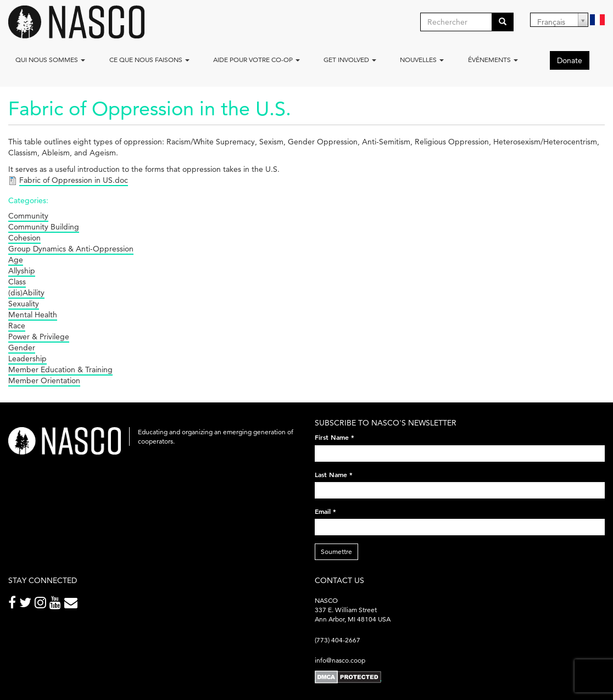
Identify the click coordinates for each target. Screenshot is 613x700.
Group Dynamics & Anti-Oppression (71, 249)
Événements (493, 60)
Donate (570, 60)
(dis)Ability (26, 293)
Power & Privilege (39, 337)
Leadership (27, 359)
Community (28, 216)
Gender (22, 348)
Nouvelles (422, 60)
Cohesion (24, 238)
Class (17, 282)
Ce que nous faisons (149, 60)
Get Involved (350, 60)
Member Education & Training (60, 369)
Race (17, 326)
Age (16, 260)
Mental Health (33, 315)
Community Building (44, 227)
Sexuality (24, 304)
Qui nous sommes (50, 60)
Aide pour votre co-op (257, 60)
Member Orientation (44, 380)
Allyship (22, 271)
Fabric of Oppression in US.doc (74, 180)
